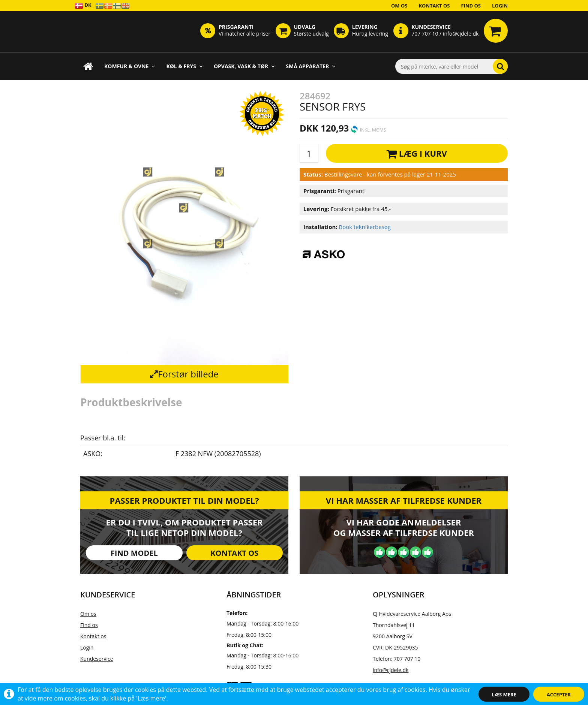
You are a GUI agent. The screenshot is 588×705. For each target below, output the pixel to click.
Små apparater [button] (310, 66)
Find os (471, 6)
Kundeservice (97, 659)
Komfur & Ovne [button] (130, 66)
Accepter (559, 695)
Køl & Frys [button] (184, 66)
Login (500, 6)
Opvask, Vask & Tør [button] (244, 66)
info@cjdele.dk (391, 670)
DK (83, 5)
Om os (399, 6)
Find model (134, 553)
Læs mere (504, 695)
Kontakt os (434, 6)
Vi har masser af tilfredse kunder (404, 500)
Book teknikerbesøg (365, 227)
